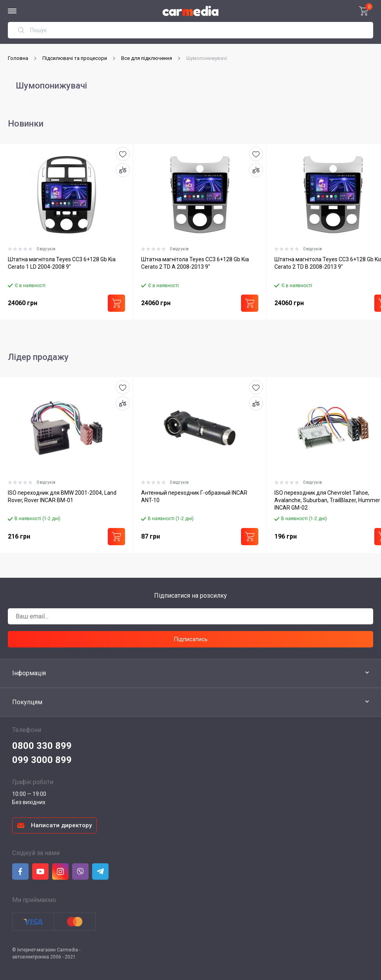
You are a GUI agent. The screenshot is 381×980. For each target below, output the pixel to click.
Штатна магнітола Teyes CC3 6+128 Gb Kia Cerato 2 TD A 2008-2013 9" (195, 263)
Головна (18, 58)
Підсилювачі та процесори (75, 58)
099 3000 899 (42, 760)
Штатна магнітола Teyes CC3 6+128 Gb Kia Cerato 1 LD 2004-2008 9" (62, 263)
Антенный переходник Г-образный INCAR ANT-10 (194, 496)
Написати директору (61, 825)
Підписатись (191, 639)
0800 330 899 (42, 746)
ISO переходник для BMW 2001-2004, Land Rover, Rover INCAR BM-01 (62, 496)
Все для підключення (147, 58)
